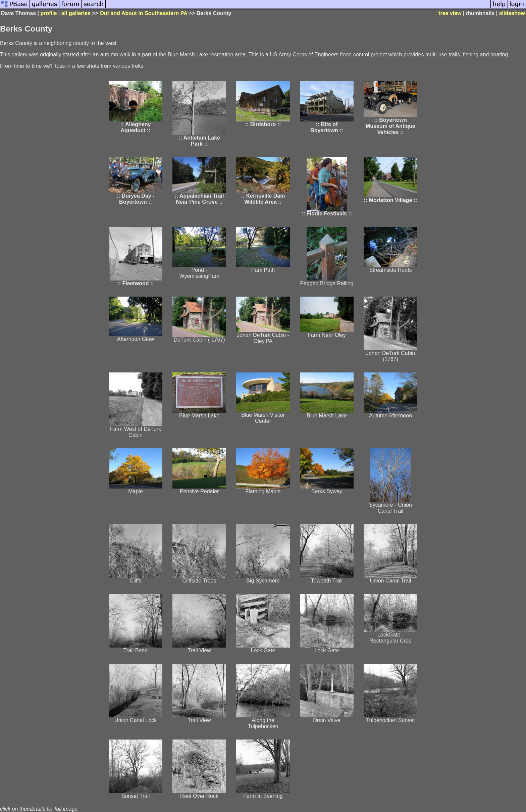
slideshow (512, 13)
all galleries (76, 13)
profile (48, 13)
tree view (450, 13)
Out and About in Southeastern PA (143, 13)
